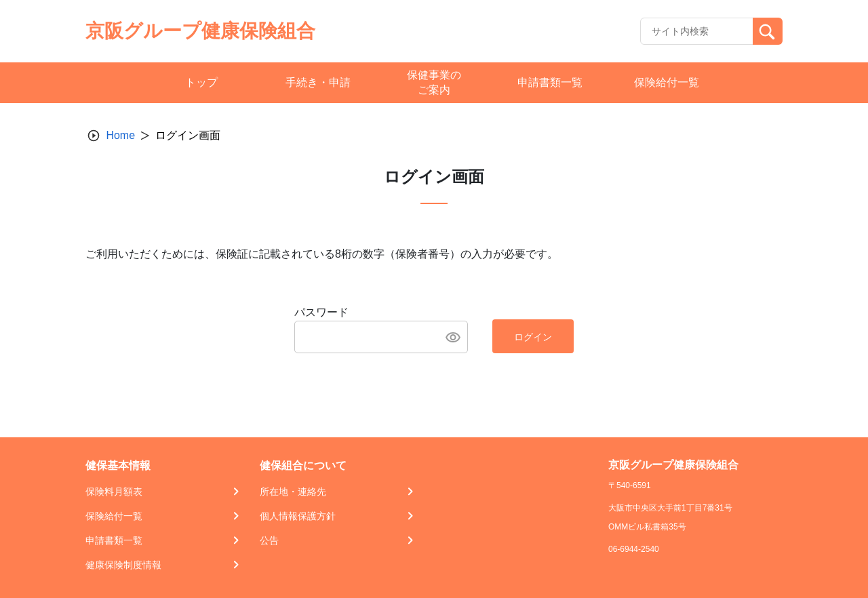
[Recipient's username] (697, 31)
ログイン (533, 337)
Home (120, 135)
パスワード (321, 312)
